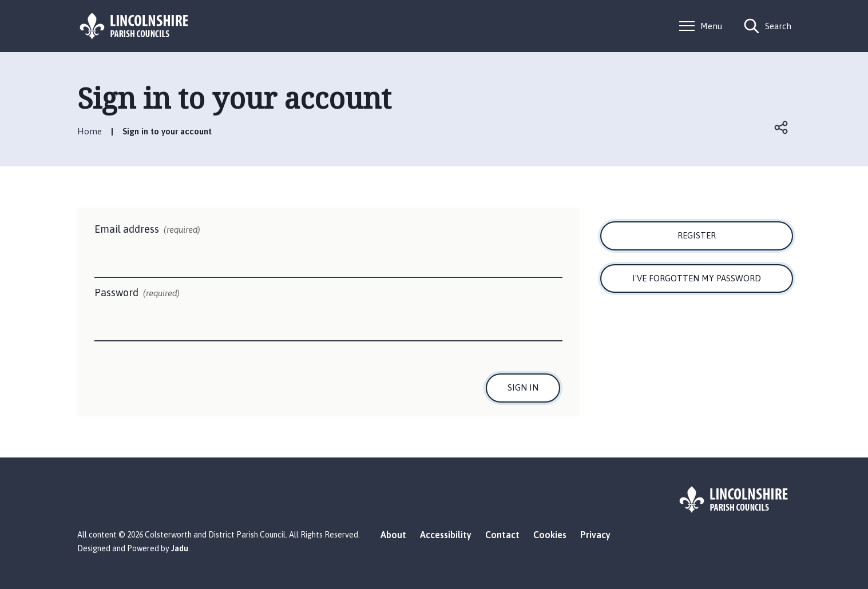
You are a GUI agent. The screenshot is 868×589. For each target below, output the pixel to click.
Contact (502, 535)
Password (137, 293)
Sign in (523, 387)
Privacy (595, 535)
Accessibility (446, 535)
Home (90, 131)
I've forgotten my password (697, 278)
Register (697, 235)
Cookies (550, 535)
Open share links (782, 128)
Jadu (180, 548)
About (393, 535)
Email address (147, 230)
